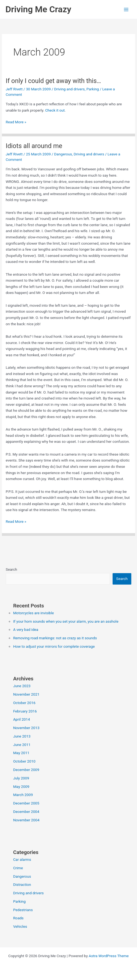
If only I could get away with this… (53, 81)
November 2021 (26, 694)
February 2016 (25, 711)
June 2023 (22, 686)
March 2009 (23, 795)
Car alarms (22, 859)
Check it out (55, 110)
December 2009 (26, 770)
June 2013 (22, 736)
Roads (18, 918)
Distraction (22, 884)
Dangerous (63, 154)
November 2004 (26, 820)
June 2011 (22, 745)
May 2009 (21, 787)
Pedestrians (23, 910)
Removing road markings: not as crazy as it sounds (55, 638)
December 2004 (26, 812)
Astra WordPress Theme (109, 956)
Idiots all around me (34, 146)
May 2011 (21, 753)
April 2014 (21, 719)
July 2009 (21, 778)
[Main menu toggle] (126, 9)
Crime (18, 868)
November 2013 (26, 728)
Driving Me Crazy (38, 9)
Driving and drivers (70, 89)
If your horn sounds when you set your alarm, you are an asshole (66, 621)
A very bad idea (26, 629)
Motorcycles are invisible (33, 613)
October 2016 (24, 703)
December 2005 (26, 803)
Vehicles (20, 926)
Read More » (16, 122)
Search (11, 569)
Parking (93, 89)
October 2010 (24, 761)
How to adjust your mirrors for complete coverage (54, 646)
